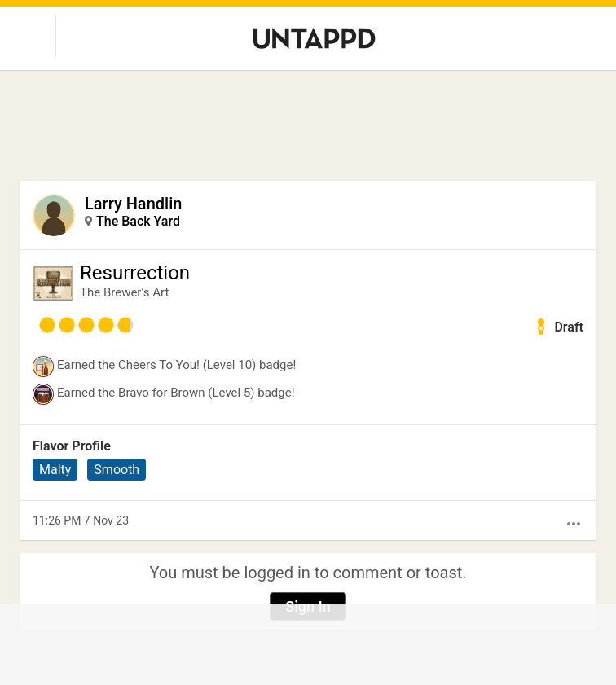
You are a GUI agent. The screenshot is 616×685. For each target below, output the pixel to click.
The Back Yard (138, 221)
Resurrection (135, 273)
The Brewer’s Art (124, 292)
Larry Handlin (133, 204)
